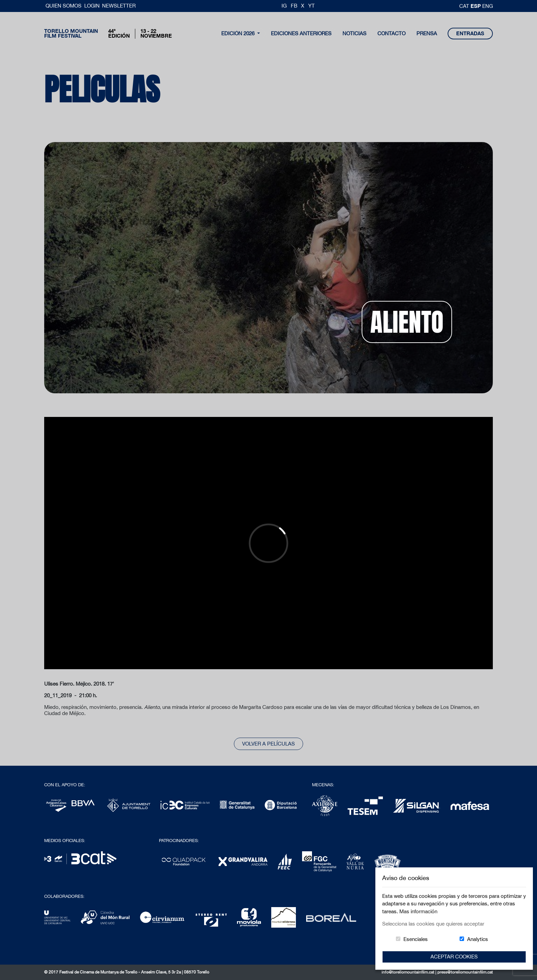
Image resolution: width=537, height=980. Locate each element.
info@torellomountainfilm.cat (408, 972)
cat (465, 6)
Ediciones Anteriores (301, 33)
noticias (354, 33)
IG (284, 6)
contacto (391, 33)
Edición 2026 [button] (239, 33)
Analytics (478, 939)
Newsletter (119, 6)
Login (92, 6)
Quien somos (64, 6)
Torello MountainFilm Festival (71, 34)
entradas (470, 33)
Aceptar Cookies (454, 957)
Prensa (427, 33)
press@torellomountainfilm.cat (465, 972)
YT (311, 6)
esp (476, 6)
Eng (488, 6)
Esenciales (416, 939)
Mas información (418, 911)
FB (294, 6)
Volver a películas (268, 744)
